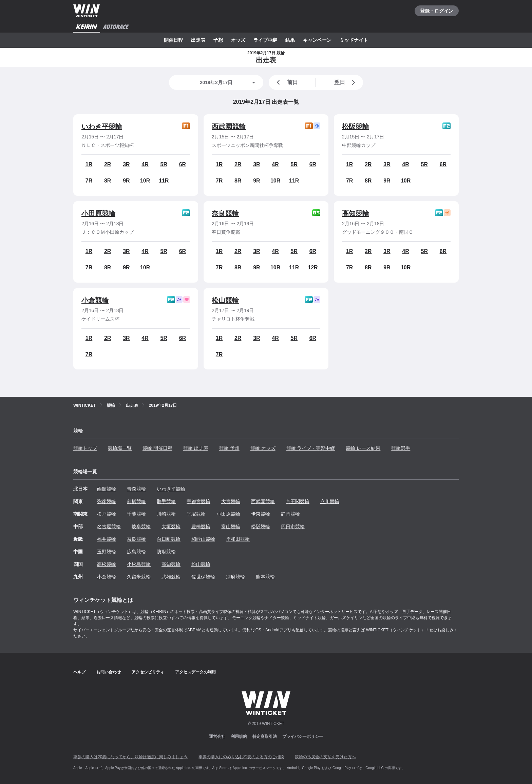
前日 (286, 82)
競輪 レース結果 (363, 448)
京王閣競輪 (298, 501)
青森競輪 (136, 489)
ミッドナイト (354, 40)
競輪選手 (401, 448)
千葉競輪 (136, 514)
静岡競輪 (290, 514)
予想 (218, 40)
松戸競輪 (107, 514)
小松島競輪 (139, 564)
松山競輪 (225, 300)
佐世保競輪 (203, 577)
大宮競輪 (231, 501)
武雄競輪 (171, 577)
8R (108, 181)
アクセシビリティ (148, 672)
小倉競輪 (95, 300)
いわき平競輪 (102, 127)
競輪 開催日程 (157, 448)
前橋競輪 (136, 501)
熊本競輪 (265, 577)
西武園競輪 (229, 127)
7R (89, 181)
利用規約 (239, 737)
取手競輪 (166, 501)
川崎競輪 (166, 514)
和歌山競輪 (203, 539)
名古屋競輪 (109, 527)
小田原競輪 (98, 213)
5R (164, 164)
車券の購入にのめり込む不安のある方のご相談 (241, 757)
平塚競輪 (196, 514)
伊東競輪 (261, 514)
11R (164, 181)
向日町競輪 (169, 539)
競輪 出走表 (196, 448)
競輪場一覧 (120, 448)
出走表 (198, 40)
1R (89, 164)
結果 (290, 40)
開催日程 (173, 40)
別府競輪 (235, 577)
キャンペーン (317, 40)
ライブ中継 (265, 40)
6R (183, 164)
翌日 (346, 82)
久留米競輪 (139, 577)
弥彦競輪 (107, 501)
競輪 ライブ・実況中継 (311, 448)
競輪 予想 (229, 448)
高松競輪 (107, 564)
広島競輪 (136, 552)
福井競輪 (107, 539)
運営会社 (217, 737)
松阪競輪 (356, 127)
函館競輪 (107, 489)
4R (145, 164)
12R (313, 267)
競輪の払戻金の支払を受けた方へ (325, 757)
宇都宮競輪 (198, 501)
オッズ (238, 40)
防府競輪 (166, 552)
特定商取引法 (265, 737)
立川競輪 (330, 501)
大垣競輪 (171, 527)
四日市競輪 (293, 527)
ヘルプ (79, 672)
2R (108, 164)
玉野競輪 (107, 552)
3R (126, 164)
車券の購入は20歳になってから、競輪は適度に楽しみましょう (130, 757)
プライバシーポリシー (303, 737)
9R (126, 181)
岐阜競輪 (141, 527)
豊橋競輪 (201, 527)
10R (145, 181)
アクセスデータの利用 (195, 672)
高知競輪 (356, 213)
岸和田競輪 (238, 539)
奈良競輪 (225, 213)
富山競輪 (231, 527)
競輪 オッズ (263, 448)
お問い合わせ (109, 672)
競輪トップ (85, 448)
